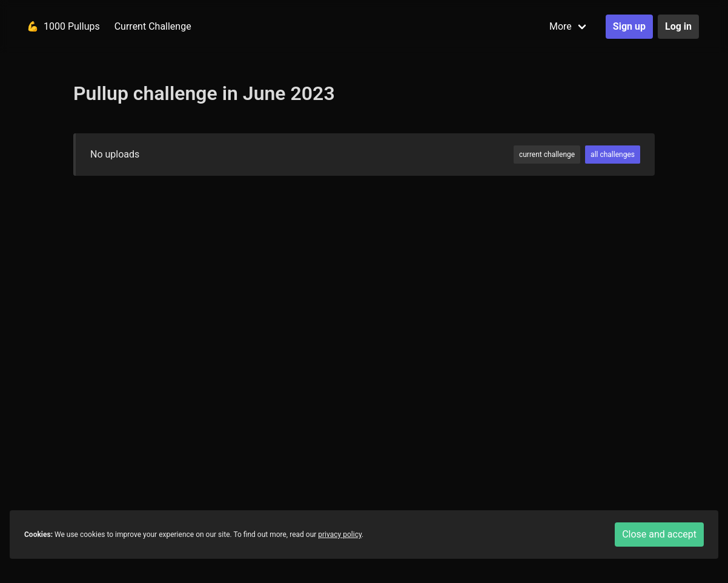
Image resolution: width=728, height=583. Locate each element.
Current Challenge (153, 26)
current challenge (547, 155)
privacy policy (340, 535)
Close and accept (659, 534)
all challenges (613, 155)
